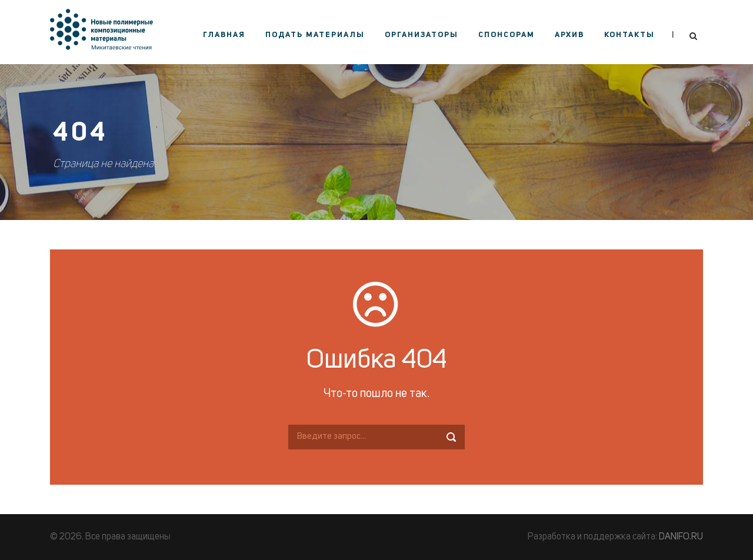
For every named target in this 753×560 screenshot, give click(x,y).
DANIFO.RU (681, 537)
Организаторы (422, 35)
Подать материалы (315, 35)
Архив (569, 35)
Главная (224, 35)
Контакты (629, 35)
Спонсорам (507, 35)
